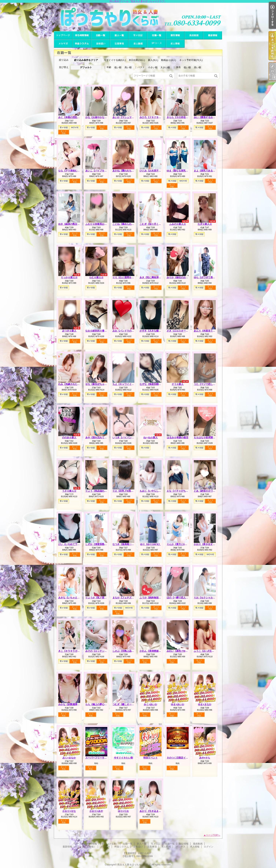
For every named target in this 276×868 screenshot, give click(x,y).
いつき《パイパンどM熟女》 (128, 437)
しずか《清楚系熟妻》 (97, 544)
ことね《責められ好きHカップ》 (130, 224)
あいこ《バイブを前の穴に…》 (102, 171)
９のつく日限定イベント (180, 758)
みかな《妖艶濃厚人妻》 (71, 704)
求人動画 (138, 44)
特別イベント (151, 758)
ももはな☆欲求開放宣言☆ (208, 437)
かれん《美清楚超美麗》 (153, 651)
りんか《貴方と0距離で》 (180, 544)
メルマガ (63, 44)
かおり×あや (96, 811)
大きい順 (165, 67)
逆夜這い (101, 44)
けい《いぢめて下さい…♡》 (74, 544)
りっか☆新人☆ (69, 277)
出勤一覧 (101, 35)
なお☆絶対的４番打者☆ (98, 331)
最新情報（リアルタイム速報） (213, 35)
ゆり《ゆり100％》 (150, 544)
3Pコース (157, 44)
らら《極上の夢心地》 (97, 704)
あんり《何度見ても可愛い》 (209, 331)
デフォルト (86, 67)
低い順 (118, 67)
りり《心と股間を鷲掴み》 (127, 277)
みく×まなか (69, 758)
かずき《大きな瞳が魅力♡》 (155, 331)
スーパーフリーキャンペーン (101, 758)
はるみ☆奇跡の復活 (178, 437)
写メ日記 (138, 35)
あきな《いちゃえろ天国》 (73, 598)
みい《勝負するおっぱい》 (208, 117)
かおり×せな (69, 811)
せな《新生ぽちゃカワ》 (98, 384)
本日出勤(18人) (137, 60)
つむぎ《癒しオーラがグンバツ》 (130, 704)
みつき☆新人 (69, 331)
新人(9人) (153, 60)
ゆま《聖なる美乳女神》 (180, 171)
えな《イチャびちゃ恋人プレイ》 (185, 491)
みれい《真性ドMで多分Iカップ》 (185, 651)
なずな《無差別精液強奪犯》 (155, 384)
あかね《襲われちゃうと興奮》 (129, 171)
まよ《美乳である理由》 (207, 171)
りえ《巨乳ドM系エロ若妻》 (128, 491)
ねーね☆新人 (151, 437)
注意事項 (119, 44)
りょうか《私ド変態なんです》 (102, 598)
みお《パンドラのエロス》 (127, 331)
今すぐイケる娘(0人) (115, 60)
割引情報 (175, 35)
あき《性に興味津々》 (151, 277)
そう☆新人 (178, 384)
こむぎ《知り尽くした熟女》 (155, 224)
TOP (63, 35)
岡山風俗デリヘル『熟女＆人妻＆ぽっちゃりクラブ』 (138, 17)
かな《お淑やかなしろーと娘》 (102, 117)
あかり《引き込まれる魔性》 (155, 811)
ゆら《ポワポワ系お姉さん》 (209, 277)
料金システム (82, 44)
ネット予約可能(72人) (191, 60)
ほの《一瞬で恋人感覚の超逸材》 (185, 598)
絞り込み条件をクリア (86, 60)
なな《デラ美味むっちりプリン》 (76, 171)
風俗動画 (194, 35)
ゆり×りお (123, 811)
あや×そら (205, 758)
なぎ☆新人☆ (205, 224)
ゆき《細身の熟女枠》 (70, 224)
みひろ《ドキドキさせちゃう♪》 (157, 117)
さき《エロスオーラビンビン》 (183, 331)
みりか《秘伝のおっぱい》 (181, 277)
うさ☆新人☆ (69, 491)
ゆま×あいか (178, 704)
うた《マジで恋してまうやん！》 (212, 384)
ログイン (209, 847)
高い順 (128, 67)
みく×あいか (150, 704)
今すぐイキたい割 (123, 758)
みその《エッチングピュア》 (101, 651)
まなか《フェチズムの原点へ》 (129, 598)
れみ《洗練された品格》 (71, 384)
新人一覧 (119, 35)
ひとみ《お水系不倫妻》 (153, 171)
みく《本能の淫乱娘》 (70, 117)
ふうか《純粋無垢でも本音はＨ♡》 (159, 598)
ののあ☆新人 (69, 437)
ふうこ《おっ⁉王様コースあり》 (211, 651)
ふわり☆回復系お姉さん (98, 224)
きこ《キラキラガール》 (71, 651)
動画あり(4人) (169, 60)
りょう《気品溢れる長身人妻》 (102, 491)
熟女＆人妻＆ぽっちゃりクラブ (134, 865)
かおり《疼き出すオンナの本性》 (212, 544)
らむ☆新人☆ (96, 277)
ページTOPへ (213, 835)
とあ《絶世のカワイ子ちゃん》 (210, 491)
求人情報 (175, 44)
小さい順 (153, 67)
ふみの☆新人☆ (178, 224)
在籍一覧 (157, 35)
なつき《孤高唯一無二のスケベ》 (130, 544)
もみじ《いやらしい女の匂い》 (156, 491)
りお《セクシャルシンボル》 (209, 598)
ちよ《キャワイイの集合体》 (128, 384)
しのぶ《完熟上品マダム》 (127, 651)
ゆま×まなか (205, 704)
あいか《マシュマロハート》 (128, 117)
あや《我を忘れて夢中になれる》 (103, 437)
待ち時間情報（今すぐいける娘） (82, 35)
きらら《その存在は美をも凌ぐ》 (185, 117)
